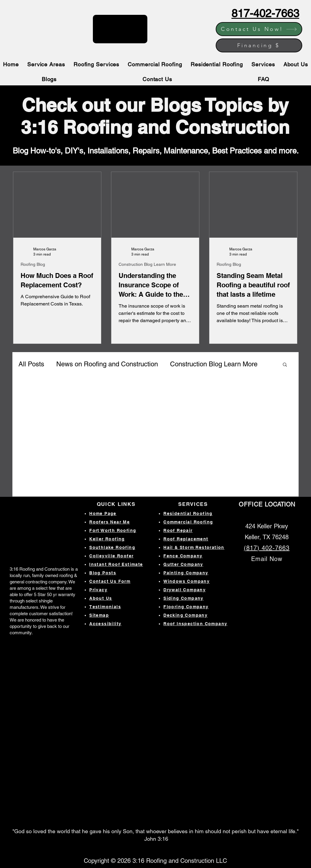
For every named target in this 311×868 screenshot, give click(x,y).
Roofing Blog (33, 264)
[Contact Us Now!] (259, 29)
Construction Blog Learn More (147, 264)
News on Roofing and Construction (107, 364)
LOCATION (267, 504)
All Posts (31, 364)
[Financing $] (259, 45)
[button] (285, 365)
